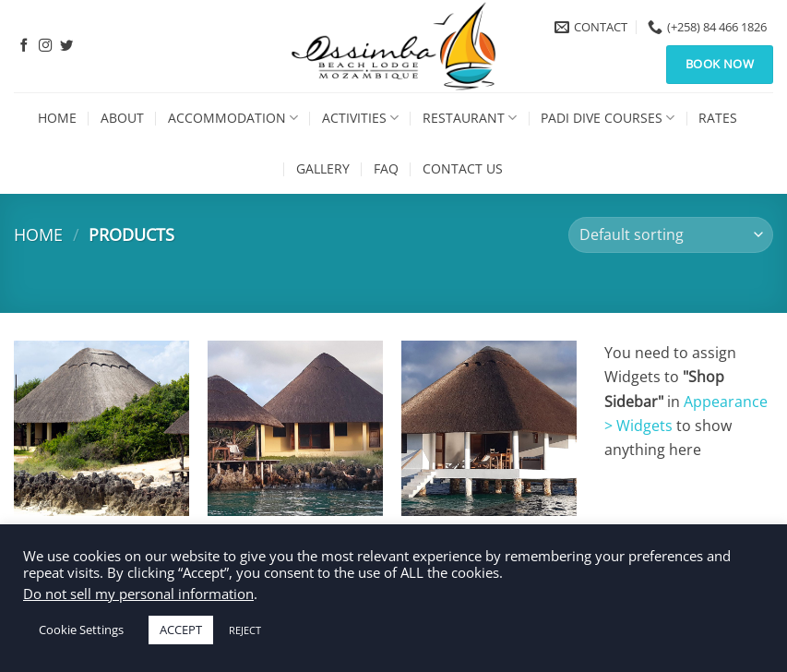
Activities (360, 118)
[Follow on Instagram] (45, 46)
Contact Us (463, 168)
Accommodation (233, 118)
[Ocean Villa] (489, 428)
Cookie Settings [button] (81, 630)
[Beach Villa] (101, 428)
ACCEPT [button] (181, 630)
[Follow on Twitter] (66, 46)
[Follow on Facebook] (24, 46)
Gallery (323, 168)
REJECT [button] (245, 630)
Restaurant (470, 118)
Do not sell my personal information (138, 594)
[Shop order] (671, 235)
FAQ (386, 168)
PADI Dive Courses (608, 118)
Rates (718, 118)
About (122, 118)
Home (57, 118)
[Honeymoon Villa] (295, 428)
